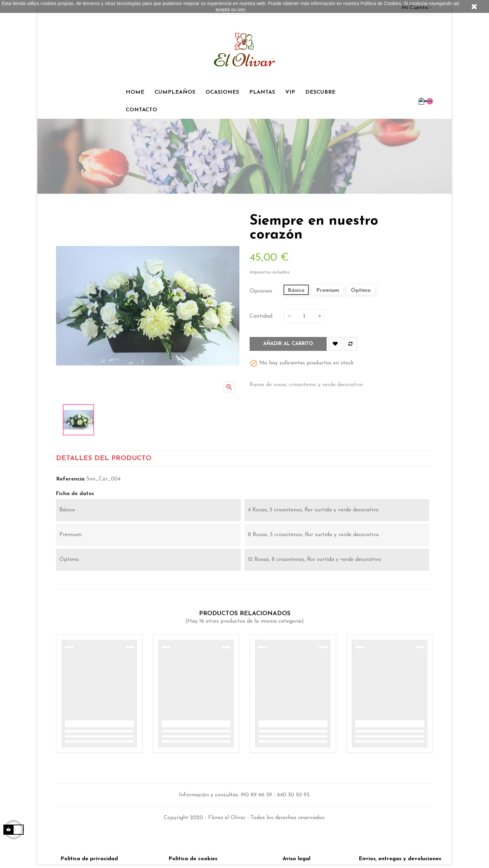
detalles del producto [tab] (104, 460)
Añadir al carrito (288, 344)
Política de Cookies (381, 3)
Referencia (70, 483)
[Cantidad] (304, 316)
